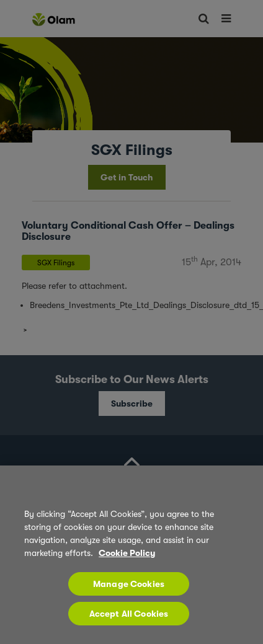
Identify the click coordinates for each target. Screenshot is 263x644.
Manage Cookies (129, 584)
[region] (131, 555)
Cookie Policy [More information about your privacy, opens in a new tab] (127, 553)
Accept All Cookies (129, 614)
